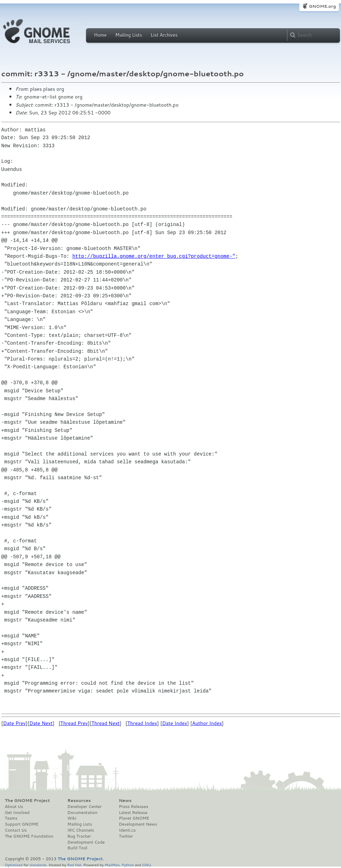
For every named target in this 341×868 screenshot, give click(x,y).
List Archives (164, 35)
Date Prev (14, 723)
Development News (138, 824)
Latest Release (133, 813)
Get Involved (17, 813)
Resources (79, 801)
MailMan (112, 865)
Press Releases (133, 807)
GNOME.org (322, 6)
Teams (11, 818)
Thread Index (142, 723)
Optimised (14, 865)
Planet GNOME (134, 818)
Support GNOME (22, 824)
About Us (14, 807)
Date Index (175, 723)
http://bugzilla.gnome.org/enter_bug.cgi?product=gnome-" (154, 256)
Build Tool (77, 848)
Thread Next (105, 723)
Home (101, 35)
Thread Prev (74, 723)
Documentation (82, 813)
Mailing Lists (129, 35)
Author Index (207, 723)
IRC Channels (81, 830)
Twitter (126, 836)
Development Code (86, 842)
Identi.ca (127, 830)
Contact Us (16, 830)
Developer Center (84, 807)
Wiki (72, 818)
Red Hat (74, 865)
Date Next (41, 723)
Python (128, 865)
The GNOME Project (28, 801)
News (125, 801)
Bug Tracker (79, 836)
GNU (147, 865)
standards (38, 865)
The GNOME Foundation (29, 836)
